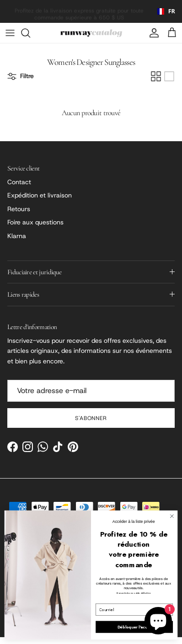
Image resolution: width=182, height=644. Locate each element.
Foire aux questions (35, 222)
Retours (19, 209)
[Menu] (10, 33)
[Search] (30, 33)
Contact (19, 182)
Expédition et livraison (40, 195)
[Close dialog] (172, 516)
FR (163, 11)
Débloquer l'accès (134, 627)
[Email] (91, 391)
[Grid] (156, 76)
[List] (169, 76)
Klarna (17, 236)
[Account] (152, 33)
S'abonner (91, 418)
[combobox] (163, 11)
